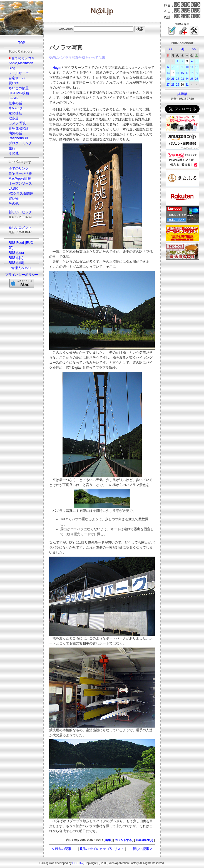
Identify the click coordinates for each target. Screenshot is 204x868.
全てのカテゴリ (23, 58)
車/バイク (16, 108)
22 (177, 79)
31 (187, 85)
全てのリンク (19, 168)
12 (197, 67)
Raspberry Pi (18, 138)
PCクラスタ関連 (21, 194)
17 (187, 73)
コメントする (123, 840)
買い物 (14, 83)
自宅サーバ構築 (20, 173)
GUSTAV (78, 863)
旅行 (12, 148)
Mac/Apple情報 (20, 178)
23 (182, 79)
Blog (12, 68)
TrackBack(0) (145, 840)
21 (173, 79)
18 (192, 73)
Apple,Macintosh (21, 63)
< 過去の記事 (62, 849)
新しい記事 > (142, 849)
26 (197, 79)
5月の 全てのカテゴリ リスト (102, 849)
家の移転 (15, 113)
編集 (108, 840)
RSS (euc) (16, 253)
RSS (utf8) (16, 263)
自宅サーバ (17, 78)
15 (177, 73)
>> (194, 49)
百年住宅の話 (19, 128)
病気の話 (15, 133)
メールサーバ (19, 73)
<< (170, 49)
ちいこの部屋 (19, 88)
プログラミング (20, 143)
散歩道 (14, 118)
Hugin (57, 68)
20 (168, 79)
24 (187, 79)
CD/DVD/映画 (19, 93)
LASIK (13, 98)
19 (197, 73)
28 (173, 85)
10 (187, 67)
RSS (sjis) (16, 258)
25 (192, 79)
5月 (182, 49)
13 (168, 73)
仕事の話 (15, 103)
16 (182, 73)
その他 (14, 153)
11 (192, 67)
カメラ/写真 (17, 123)
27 (168, 85)
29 (177, 85)
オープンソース (20, 183)
